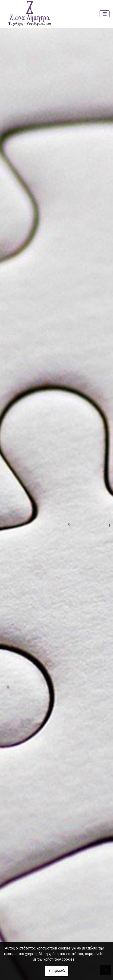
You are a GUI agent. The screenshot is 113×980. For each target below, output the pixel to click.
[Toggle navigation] (105, 14)
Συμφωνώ (57, 971)
